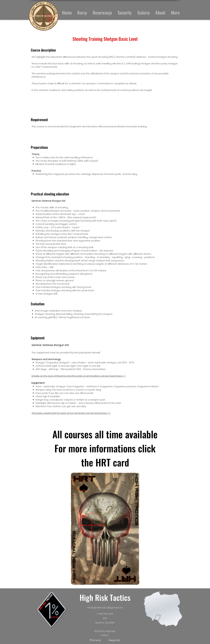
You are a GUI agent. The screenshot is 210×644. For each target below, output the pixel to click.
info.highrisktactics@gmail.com (105, 608)
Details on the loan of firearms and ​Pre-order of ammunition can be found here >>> (79, 376)
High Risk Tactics (105, 597)
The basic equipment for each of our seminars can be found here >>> (71, 413)
